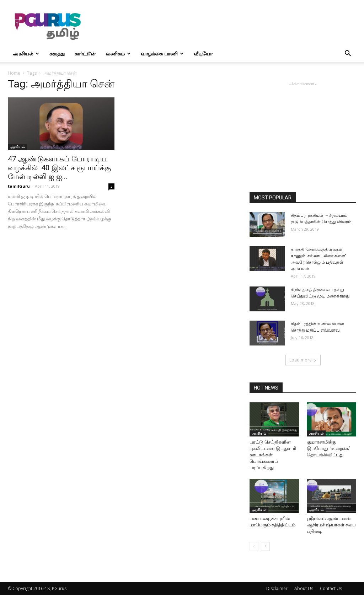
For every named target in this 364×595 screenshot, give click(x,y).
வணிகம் (118, 53)
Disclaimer (277, 588)
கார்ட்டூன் (85, 53)
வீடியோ (203, 53)
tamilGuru (19, 186)
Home (14, 73)
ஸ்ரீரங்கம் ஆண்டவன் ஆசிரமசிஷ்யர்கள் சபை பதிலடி (331, 525)
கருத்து (57, 53)
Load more (303, 360)
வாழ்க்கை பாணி (162, 53)
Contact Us (331, 588)
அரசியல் (26, 53)
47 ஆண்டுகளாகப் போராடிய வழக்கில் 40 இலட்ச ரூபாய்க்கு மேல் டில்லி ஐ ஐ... (60, 168)
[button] (348, 54)
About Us (304, 588)
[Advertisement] (227, 26)
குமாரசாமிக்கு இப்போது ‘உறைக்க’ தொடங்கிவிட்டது (328, 448)
